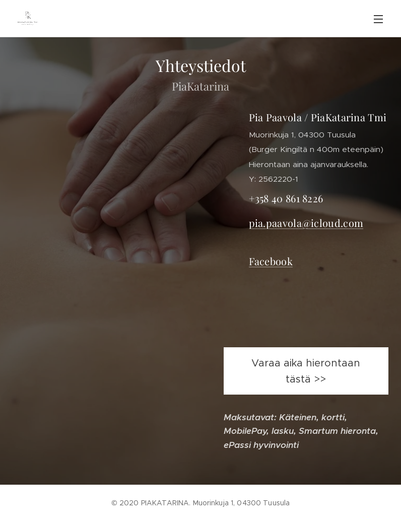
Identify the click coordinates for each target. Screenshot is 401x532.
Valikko (378, 19)
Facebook (271, 261)
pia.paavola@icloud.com (306, 223)
